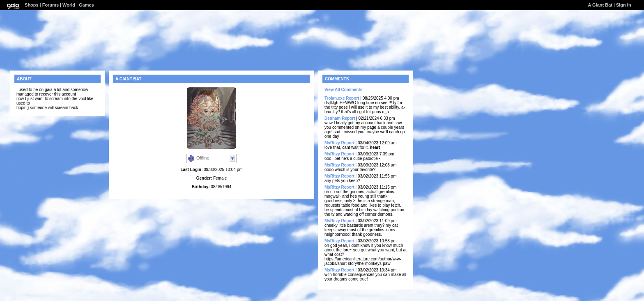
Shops (32, 5)
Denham (332, 118)
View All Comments (343, 90)
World (69, 5)
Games (86, 5)
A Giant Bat (600, 5)
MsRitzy (332, 143)
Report (352, 98)
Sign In (624, 5)
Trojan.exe (335, 98)
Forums (51, 5)
